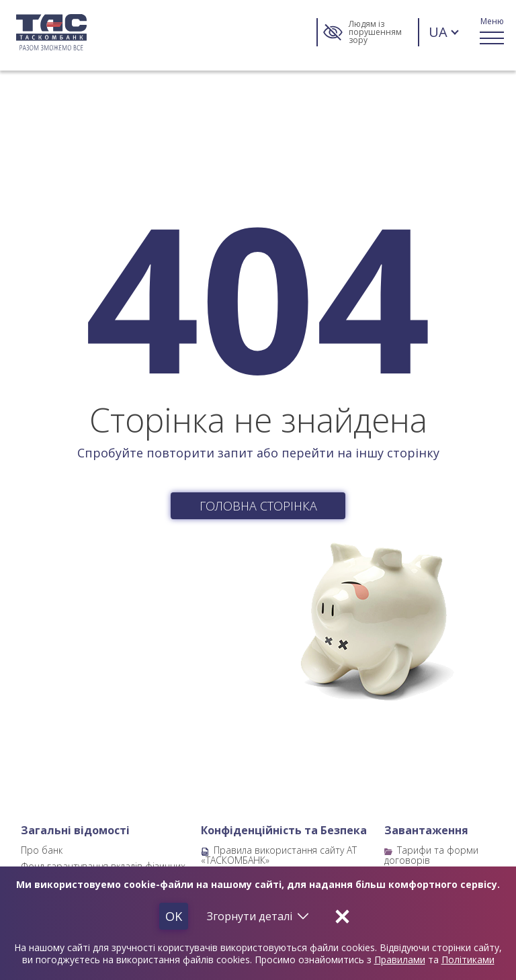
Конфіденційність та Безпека (284, 830)
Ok (174, 916)
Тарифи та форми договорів (431, 855)
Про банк (42, 850)
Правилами (400, 960)
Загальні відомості (75, 830)
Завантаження (426, 830)
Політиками (468, 960)
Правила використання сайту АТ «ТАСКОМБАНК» (279, 855)
